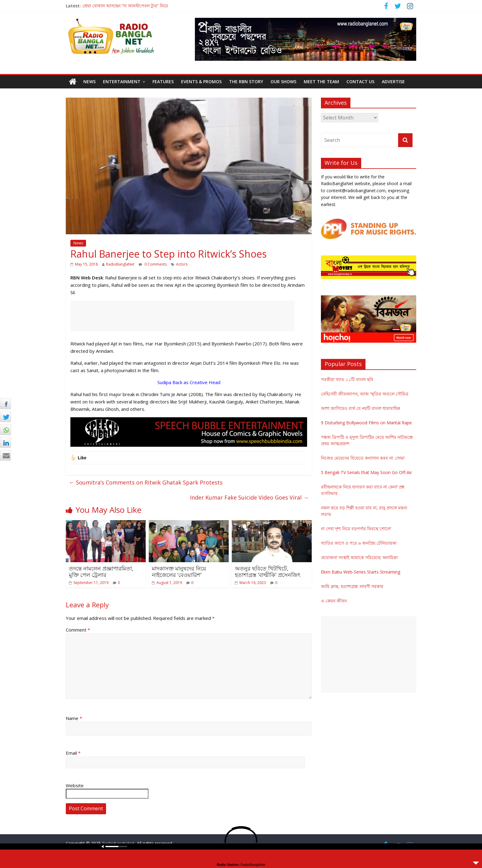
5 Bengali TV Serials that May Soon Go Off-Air (366, 472)
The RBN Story (246, 82)
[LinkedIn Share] (6, 442)
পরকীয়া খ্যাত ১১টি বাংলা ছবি (347, 379)
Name (74, 718)
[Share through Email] (6, 455)
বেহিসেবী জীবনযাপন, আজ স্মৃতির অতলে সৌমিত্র (365, 394)
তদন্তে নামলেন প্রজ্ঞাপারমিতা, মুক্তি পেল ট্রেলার (101, 572)
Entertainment (122, 82)
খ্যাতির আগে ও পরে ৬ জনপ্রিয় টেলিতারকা (359, 543)
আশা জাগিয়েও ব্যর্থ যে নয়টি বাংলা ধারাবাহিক (361, 408)
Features (163, 82)
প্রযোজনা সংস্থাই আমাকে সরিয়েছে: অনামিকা (359, 557)
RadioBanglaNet (120, 264)
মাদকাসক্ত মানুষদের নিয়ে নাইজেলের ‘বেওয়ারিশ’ (179, 572)
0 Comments (153, 264)
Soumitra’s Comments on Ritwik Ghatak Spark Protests (146, 482)
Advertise (393, 82)
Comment (78, 630)
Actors (182, 264)
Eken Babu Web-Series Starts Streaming (361, 572)
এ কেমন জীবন (334, 601)
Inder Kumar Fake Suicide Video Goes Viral (249, 497)
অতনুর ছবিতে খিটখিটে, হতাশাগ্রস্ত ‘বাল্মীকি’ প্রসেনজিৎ (268, 572)
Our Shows (283, 82)
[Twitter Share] (6, 417)
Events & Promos (201, 82)
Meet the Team (321, 82)
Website (75, 785)
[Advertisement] (182, 316)
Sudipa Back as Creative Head (189, 382)
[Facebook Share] (6, 404)
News (89, 82)
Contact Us (360, 82)
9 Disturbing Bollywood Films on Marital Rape (366, 423)
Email (73, 753)
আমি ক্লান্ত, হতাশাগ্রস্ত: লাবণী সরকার (352, 586)
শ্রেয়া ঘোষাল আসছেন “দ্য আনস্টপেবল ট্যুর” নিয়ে (125, 6)
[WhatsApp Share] (6, 430)
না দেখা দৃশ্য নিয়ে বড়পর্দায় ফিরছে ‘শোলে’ (356, 529)
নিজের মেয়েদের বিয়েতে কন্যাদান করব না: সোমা (363, 458)
